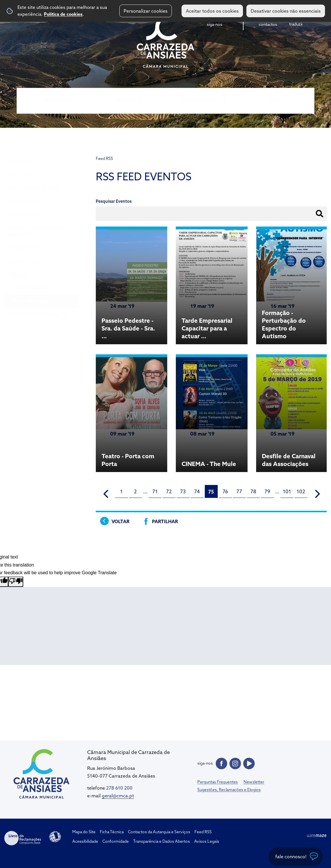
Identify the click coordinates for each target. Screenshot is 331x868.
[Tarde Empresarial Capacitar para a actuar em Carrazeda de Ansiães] (212, 286)
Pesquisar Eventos (114, 201)
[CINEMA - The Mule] (212, 414)
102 (301, 491)
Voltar (120, 521)
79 (267, 491)
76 (225, 491)
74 (197, 491)
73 (183, 491)
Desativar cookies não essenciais (286, 11)
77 (239, 491)
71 (155, 491)
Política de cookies (63, 14)
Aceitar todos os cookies (212, 11)
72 (169, 491)
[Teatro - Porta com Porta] (132, 414)
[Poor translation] (16, 582)
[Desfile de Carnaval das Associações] (292, 414)
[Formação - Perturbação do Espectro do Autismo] (292, 286)
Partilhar (165, 521)
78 (253, 491)
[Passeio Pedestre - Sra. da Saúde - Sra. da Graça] (132, 286)
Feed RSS (104, 158)
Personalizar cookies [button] (146, 11)
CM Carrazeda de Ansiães (165, 41)
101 (287, 491)
